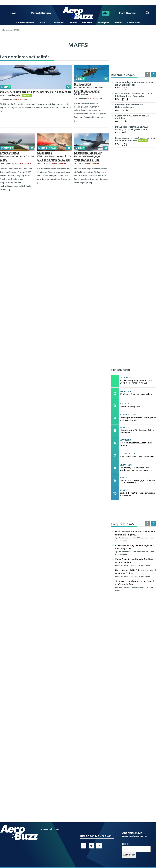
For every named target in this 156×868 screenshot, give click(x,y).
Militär (73, 23)
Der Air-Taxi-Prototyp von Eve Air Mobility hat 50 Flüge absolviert (132, 128)
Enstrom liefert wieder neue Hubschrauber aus (129, 106)
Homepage (7, 30)
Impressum (46, 829)
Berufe (118, 23)
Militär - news (47, 148)
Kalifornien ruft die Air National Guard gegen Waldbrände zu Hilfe (88, 156)
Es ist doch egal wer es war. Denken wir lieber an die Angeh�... (135, 533)
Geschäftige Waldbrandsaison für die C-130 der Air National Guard (54, 156)
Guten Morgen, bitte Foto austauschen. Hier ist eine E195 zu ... (135, 572)
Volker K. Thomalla (20, 99)
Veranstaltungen (41, 13)
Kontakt (56, 829)
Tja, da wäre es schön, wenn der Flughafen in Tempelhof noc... (135, 583)
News (13, 13)
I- (123, 88)
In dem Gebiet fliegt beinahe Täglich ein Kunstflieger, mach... (135, 547)
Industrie (87, 23)
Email (126, 844)
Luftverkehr (58, 23)
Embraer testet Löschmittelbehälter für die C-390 (17, 156)
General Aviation (25, 23)
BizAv (43, 23)
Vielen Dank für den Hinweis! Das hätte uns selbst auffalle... (135, 561)
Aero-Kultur (133, 23)
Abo (106, 13)
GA (123, 99)
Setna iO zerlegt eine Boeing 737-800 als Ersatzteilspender (134, 84)
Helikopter (103, 23)
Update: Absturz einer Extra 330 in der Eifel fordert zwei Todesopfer (134, 95)
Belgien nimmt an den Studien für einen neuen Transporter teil (135, 139)
